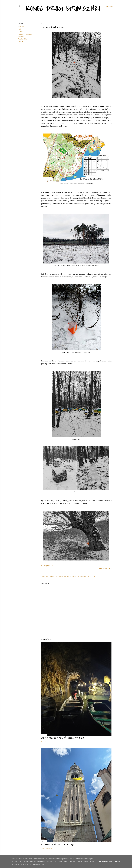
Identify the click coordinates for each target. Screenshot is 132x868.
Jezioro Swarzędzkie (25, 34)
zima (20, 44)
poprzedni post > (105, 568)
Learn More (106, 862)
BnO (20, 29)
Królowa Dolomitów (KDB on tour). (58, 845)
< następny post (47, 565)
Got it (117, 862)
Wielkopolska (23, 39)
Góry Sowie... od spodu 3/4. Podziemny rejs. (63, 738)
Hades (21, 32)
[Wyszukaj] (110, 6)
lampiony (21, 36)
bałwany (21, 27)
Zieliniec (21, 41)
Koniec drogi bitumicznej (63, 9)
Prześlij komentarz (47, 742)
